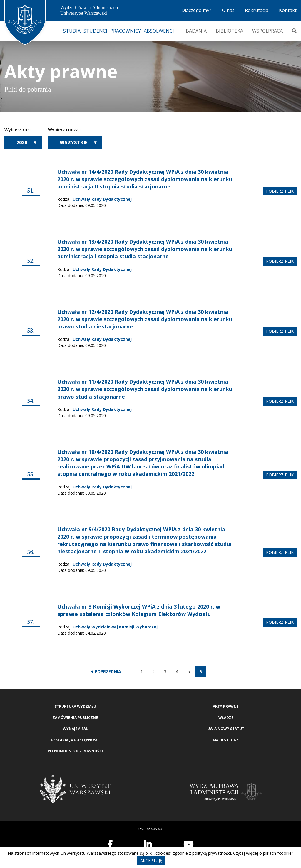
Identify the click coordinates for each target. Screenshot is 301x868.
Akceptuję (151, 861)
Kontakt (288, 10)
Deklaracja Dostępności (75, 740)
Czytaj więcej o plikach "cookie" (263, 853)
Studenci (95, 31)
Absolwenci (159, 31)
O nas (228, 10)
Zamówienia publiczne (75, 718)
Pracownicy (126, 31)
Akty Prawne (226, 706)
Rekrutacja (257, 10)
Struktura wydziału (75, 706)
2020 (22, 142)
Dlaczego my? (196, 10)
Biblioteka (229, 31)
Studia (72, 31)
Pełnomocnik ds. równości (75, 751)
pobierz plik (280, 191)
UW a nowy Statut (226, 729)
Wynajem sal (75, 729)
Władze (226, 718)
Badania (196, 31)
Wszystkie (74, 142)
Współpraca (267, 31)
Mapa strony (226, 740)
